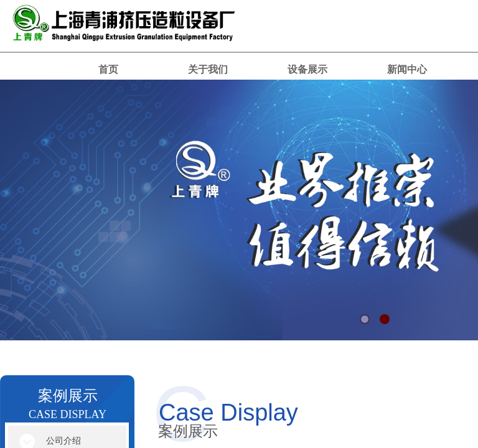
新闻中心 (407, 69)
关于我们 (208, 69)
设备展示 (307, 69)
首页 (108, 69)
